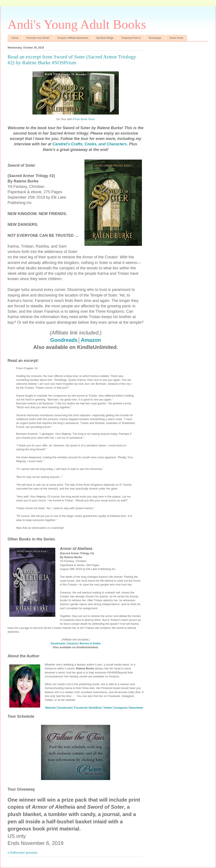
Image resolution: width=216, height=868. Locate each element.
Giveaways (155, 38)
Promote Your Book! (38, 38)
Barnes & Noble (90, 643)
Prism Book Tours (84, 119)
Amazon (91, 340)
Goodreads (64, 340)
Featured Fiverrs (131, 38)
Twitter (108, 708)
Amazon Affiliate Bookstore (73, 38)
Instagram (121, 708)
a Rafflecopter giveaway (23, 853)
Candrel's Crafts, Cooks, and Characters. (90, 144)
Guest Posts (176, 38)
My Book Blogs (105, 38)
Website (51, 708)
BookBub (95, 708)
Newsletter (136, 708)
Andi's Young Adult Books (77, 24)
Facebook (81, 708)
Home (15, 38)
